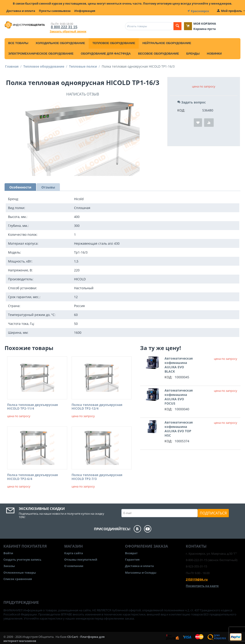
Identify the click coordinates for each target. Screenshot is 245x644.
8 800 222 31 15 (64, 27)
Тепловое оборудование (114, 43)
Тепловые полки (83, 66)
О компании (74, 566)
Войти (8, 553)
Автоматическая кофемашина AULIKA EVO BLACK (179, 364)
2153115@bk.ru (197, 579)
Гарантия (132, 559)
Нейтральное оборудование (167, 43)
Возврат (131, 553)
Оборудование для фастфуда (106, 53)
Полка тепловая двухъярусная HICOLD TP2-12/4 (97, 406)
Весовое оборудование (158, 53)
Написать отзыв (83, 94)
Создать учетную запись (22, 559)
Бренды (193, 53)
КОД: (181, 110)
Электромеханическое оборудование (41, 53)
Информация (85, 11)
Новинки (214, 53)
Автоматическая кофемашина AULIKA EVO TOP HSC (179, 428)
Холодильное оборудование (60, 43)
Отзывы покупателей (81, 559)
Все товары (18, 43)
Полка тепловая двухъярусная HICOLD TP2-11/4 (32, 406)
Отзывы (48, 187)
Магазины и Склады (141, 572)
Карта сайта (74, 553)
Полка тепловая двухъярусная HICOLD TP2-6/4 (32, 477)
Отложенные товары (20, 572)
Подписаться (213, 513)
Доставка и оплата (21, 11)
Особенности (20, 187)
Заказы (9, 566)
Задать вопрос (192, 102)
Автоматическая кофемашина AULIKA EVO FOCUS (179, 396)
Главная (12, 66)
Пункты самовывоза (55, 11)
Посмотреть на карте (202, 585)
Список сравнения (18, 578)
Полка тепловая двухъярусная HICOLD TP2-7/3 (97, 477)
